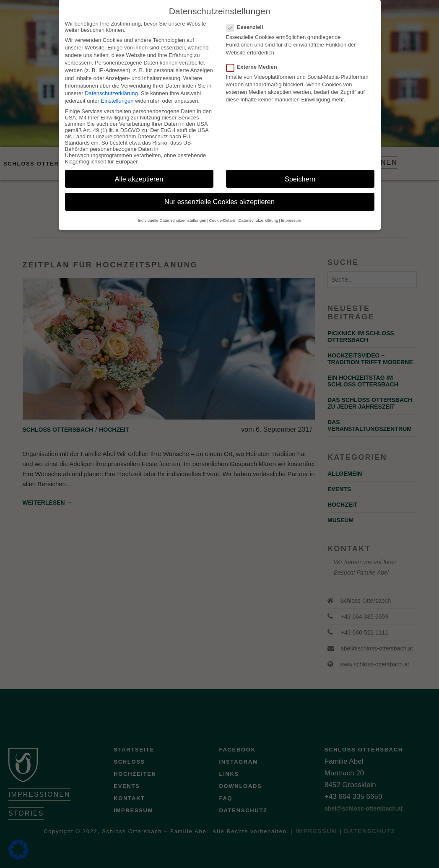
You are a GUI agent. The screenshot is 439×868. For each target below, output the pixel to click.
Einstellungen (117, 93)
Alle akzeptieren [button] (139, 171)
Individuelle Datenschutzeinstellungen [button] (172, 212)
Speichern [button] (300, 171)
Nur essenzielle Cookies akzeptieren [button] (219, 194)
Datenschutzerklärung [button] (258, 212)
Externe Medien (254, 59)
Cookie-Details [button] (222, 212)
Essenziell (247, 19)
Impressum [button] (291, 212)
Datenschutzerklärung (111, 85)
